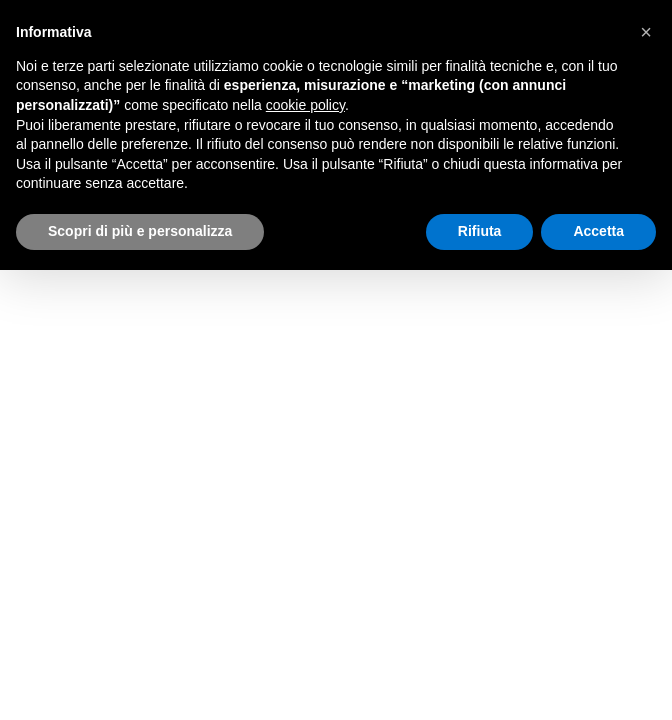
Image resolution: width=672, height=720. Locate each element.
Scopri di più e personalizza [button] (140, 231)
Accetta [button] (598, 231)
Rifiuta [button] (480, 231)
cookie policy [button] (305, 105)
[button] (646, 32)
